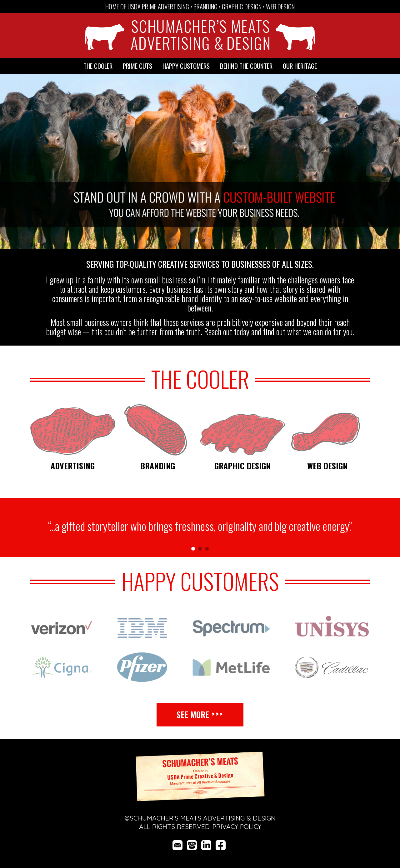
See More (193, 714)
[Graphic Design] (242, 430)
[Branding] (157, 430)
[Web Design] (327, 430)
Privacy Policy (237, 826)
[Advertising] (73, 430)
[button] (370, 162)
